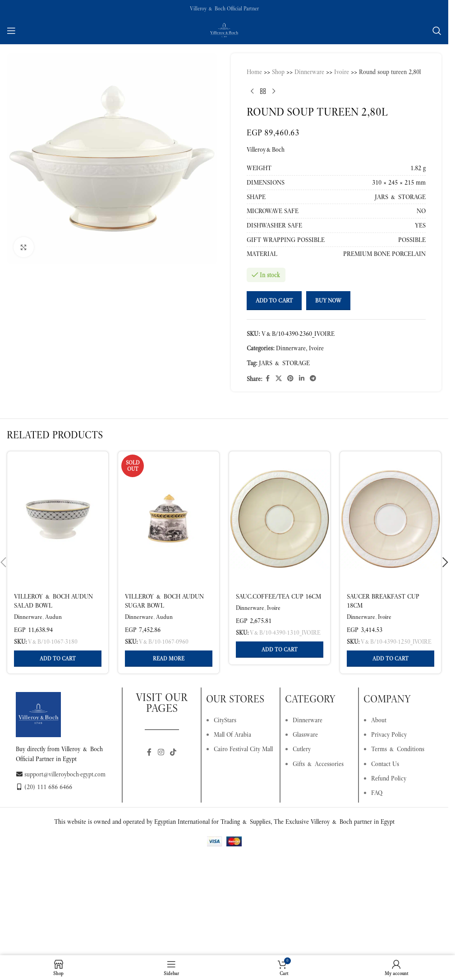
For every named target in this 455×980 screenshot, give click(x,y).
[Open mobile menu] (11, 31)
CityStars (225, 720)
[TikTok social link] (173, 753)
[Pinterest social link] (290, 379)
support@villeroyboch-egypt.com (61, 774)
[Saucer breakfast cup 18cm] (391, 519)
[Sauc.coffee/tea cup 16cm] (280, 519)
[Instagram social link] (161, 753)
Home (254, 72)
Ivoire (342, 72)
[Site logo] (224, 30)
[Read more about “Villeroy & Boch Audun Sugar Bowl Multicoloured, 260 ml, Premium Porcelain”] (169, 659)
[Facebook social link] (267, 379)
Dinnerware (309, 72)
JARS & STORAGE (284, 363)
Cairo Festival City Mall (243, 749)
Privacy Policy (389, 734)
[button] (58, 659)
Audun (53, 617)
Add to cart (274, 300)
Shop (278, 72)
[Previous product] (252, 91)
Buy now (328, 300)
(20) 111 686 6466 (44, 787)
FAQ (377, 793)
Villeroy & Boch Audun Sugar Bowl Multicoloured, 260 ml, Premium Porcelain (164, 610)
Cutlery (302, 749)
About (379, 720)
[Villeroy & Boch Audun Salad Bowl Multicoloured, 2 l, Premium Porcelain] (58, 519)
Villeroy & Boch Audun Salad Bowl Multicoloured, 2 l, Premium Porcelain (53, 610)
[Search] (437, 31)
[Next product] (274, 91)
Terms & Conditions (398, 749)
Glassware (305, 734)
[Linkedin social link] (302, 379)
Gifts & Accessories (318, 764)
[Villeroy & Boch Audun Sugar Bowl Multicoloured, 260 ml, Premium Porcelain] (169, 519)
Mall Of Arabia (232, 734)
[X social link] (279, 379)
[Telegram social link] (313, 379)
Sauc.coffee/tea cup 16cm (278, 596)
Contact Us (385, 764)
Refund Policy (389, 778)
